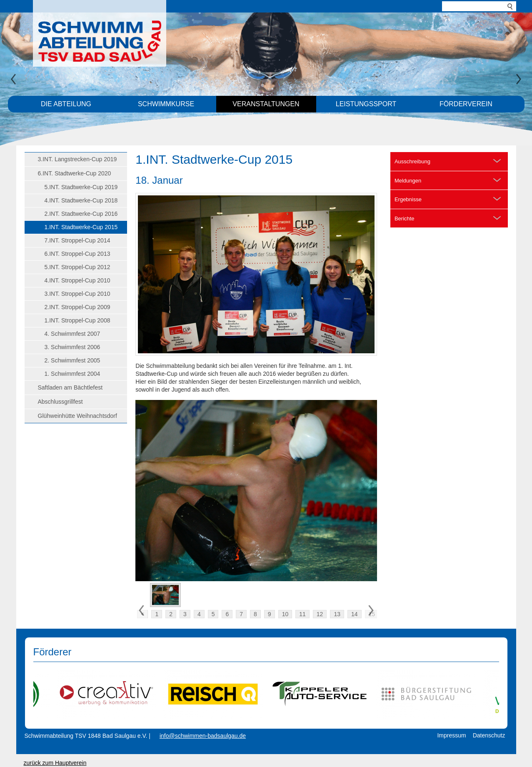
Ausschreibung (412, 161)
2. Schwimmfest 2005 (72, 360)
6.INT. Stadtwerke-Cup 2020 (75, 173)
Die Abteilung (66, 104)
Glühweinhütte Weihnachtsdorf (77, 416)
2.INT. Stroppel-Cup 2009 (77, 307)
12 (320, 614)
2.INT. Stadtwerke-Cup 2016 (81, 214)
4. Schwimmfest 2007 (72, 334)
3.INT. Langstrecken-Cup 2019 (77, 159)
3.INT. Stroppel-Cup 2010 (77, 294)
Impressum (451, 735)
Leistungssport (366, 104)
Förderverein (466, 104)
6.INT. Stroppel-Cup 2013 (77, 254)
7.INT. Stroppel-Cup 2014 (77, 240)
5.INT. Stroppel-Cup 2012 (77, 267)
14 (355, 614)
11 (302, 614)
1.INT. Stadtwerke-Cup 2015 (81, 227)
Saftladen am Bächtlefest (70, 387)
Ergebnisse (408, 199)
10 (285, 614)
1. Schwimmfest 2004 (72, 374)
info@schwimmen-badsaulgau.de (203, 736)
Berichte (405, 219)
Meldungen (408, 181)
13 (337, 614)
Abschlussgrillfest (60, 402)
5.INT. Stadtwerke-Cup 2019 (81, 187)
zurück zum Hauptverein (55, 763)
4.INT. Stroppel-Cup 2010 (77, 280)
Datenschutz (489, 735)
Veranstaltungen (266, 104)
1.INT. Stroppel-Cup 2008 (77, 320)
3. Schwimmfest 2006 (72, 347)
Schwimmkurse (166, 104)
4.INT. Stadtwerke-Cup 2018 (81, 200)
